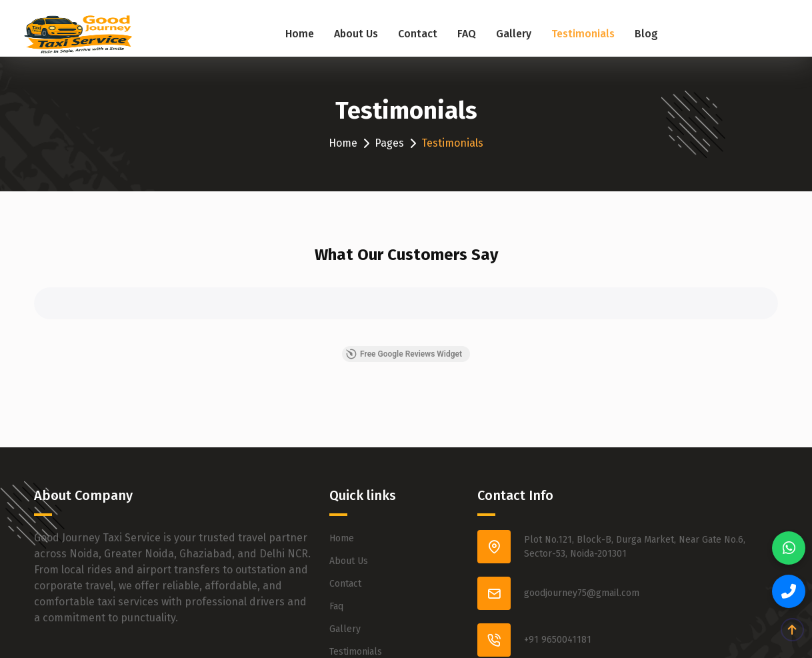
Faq (336, 606)
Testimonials (583, 34)
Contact (418, 34)
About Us (356, 34)
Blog (646, 34)
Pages (389, 143)
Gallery (514, 34)
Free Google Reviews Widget (404, 354)
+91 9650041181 (558, 640)
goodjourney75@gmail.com (582, 593)
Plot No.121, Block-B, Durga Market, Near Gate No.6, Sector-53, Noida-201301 (635, 547)
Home (300, 34)
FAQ (467, 34)
